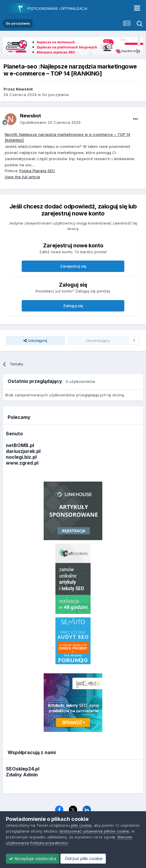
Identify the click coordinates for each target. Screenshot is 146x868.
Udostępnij (35, 340)
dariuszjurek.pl (23, 451)
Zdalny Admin (22, 775)
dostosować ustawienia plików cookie (94, 831)
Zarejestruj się (73, 266)
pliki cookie (81, 825)
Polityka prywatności (49, 843)
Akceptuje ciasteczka (33, 858)
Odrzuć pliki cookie (83, 858)
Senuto (14, 434)
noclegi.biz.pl (21, 457)
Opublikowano (50, 122)
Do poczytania (55, 95)
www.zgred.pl (22, 463)
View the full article (22, 177)
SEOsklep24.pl (23, 769)
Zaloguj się (73, 306)
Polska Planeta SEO (37, 171)
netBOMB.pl (20, 445)
